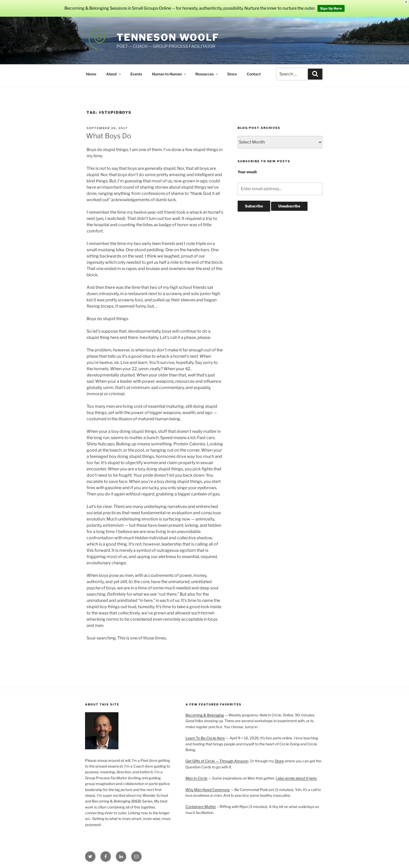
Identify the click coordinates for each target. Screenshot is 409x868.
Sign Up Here (331, 8)
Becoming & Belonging (205, 715)
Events (136, 74)
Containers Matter (201, 807)
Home (91, 74)
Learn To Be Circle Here (205, 738)
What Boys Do (109, 136)
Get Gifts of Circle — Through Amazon (217, 761)
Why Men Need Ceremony (208, 790)
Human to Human (169, 74)
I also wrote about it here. (296, 778)
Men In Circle (196, 778)
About (114, 74)
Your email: (247, 172)
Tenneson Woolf (168, 37)
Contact (254, 74)
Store (232, 74)
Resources (207, 74)
